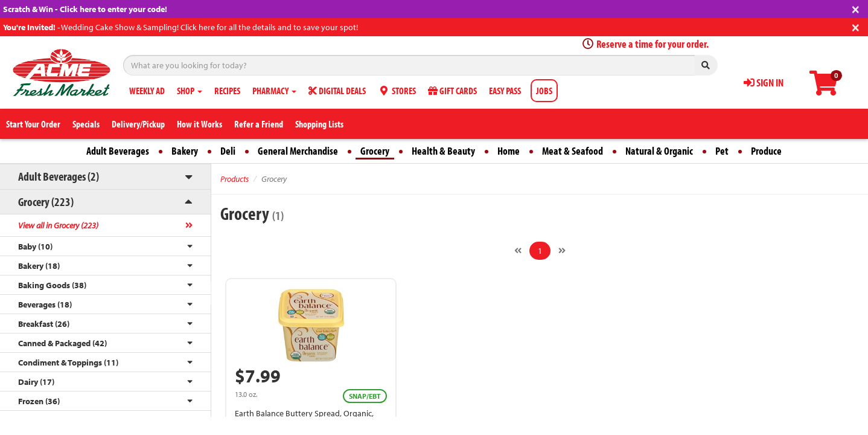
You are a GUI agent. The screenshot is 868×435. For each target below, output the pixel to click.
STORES (397, 91)
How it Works (199, 124)
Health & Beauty (443, 151)
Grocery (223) (46, 201)
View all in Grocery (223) (58, 225)
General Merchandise (298, 151)
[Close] (856, 8)
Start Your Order (33, 124)
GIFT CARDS (452, 91)
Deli (228, 151)
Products (235, 179)
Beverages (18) (45, 304)
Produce (766, 151)
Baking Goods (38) (52, 285)
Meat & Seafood (573, 151)
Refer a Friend (259, 124)
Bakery (185, 151)
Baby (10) (35, 246)
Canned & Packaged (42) (62, 343)
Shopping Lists (319, 124)
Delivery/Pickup (138, 124)
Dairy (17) (36, 382)
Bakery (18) (39, 266)
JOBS (544, 91)
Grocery (375, 151)
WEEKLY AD (147, 91)
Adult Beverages (118, 151)
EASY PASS (505, 91)
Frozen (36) (39, 401)
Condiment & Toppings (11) (68, 362)
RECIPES (227, 91)
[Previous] (518, 251)
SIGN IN (764, 82)
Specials (86, 124)
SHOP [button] (190, 91)
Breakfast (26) (44, 324)
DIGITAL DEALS (337, 91)
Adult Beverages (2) (59, 176)
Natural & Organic (659, 151)
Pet (722, 151)
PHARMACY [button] (274, 91)
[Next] (562, 251)
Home (509, 151)
